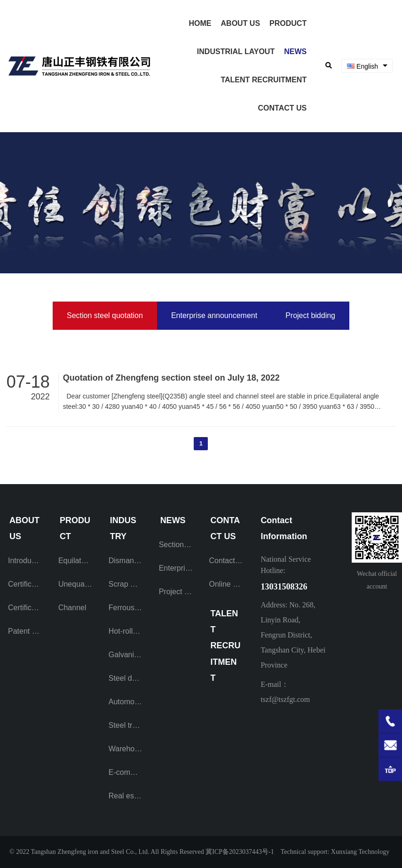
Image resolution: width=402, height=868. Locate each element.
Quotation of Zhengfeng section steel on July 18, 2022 (171, 378)
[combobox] (367, 66)
